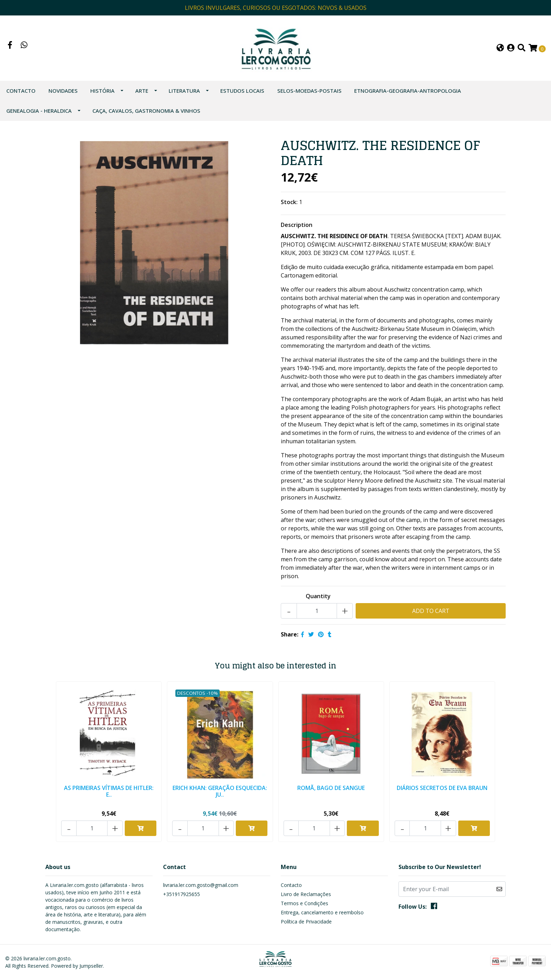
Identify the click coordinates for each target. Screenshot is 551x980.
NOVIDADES (63, 95)
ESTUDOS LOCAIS (242, 95)
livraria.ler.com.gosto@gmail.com (201, 886)
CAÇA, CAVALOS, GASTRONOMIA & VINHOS (146, 115)
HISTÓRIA (102, 95)
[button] (500, 50)
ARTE (142, 95)
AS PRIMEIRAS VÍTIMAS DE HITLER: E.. (109, 795)
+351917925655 (181, 895)
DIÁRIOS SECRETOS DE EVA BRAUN (442, 791)
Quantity (318, 600)
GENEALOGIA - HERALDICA (39, 115)
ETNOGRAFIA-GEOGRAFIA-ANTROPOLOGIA (408, 95)
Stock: (289, 206)
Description (297, 229)
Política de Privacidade (306, 922)
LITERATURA (184, 95)
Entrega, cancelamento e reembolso (322, 913)
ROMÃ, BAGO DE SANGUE (331, 791)
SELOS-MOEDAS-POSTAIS (309, 95)
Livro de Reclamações (306, 895)
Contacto (21, 95)
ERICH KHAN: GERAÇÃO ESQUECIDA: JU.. (220, 795)
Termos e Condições (304, 904)
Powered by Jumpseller (77, 966)
